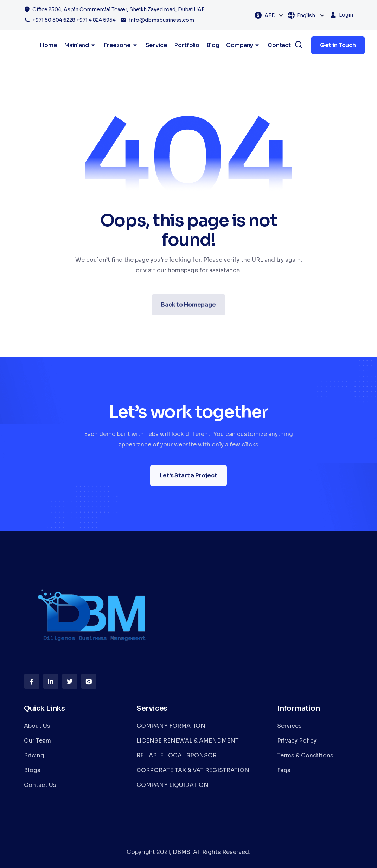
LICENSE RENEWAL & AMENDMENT (188, 741)
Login (346, 15)
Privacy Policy (297, 741)
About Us (37, 726)
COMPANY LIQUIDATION (172, 785)
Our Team (37, 741)
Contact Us (40, 785)
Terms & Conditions (305, 755)
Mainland (80, 45)
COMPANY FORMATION (171, 726)
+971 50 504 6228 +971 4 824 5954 (74, 20)
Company (243, 45)
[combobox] (274, 15)
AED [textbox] (270, 15)
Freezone (121, 45)
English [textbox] (306, 15)
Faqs (284, 770)
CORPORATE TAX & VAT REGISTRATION (193, 770)
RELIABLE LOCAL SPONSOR (177, 755)
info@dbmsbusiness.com (162, 20)
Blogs (32, 770)
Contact (279, 45)
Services (289, 726)
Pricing (34, 755)
